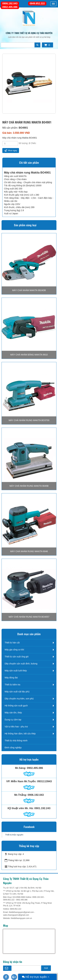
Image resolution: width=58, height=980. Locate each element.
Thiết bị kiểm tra (12, 685)
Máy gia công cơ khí (14, 650)
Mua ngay (11, 150)
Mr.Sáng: (21, 768)
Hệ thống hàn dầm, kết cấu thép (20, 734)
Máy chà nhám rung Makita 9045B (29, 486)
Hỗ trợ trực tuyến (36, 977)
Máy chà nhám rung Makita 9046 (29, 551)
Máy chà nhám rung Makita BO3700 (29, 420)
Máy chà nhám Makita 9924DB (29, 290)
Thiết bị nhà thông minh (16, 741)
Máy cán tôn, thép (13, 713)
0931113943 (44, 781)
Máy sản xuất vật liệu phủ (17, 692)
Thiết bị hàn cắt (12, 643)
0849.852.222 (37, 3)
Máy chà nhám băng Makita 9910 (29, 355)
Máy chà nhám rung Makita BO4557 (29, 617)
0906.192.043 (10, 3)
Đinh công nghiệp (13, 748)
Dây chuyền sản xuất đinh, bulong (21, 664)
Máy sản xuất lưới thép (16, 671)
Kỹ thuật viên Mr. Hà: (21, 808)
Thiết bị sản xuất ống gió (17, 657)
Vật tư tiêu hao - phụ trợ (16, 727)
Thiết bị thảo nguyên (14, 835)
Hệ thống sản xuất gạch (16, 706)
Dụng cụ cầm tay (13, 720)
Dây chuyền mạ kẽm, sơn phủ (19, 699)
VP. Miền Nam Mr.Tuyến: (21, 781)
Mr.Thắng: (21, 795)
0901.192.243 (42, 808)
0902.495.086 (10, 7)
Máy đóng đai (11, 678)
